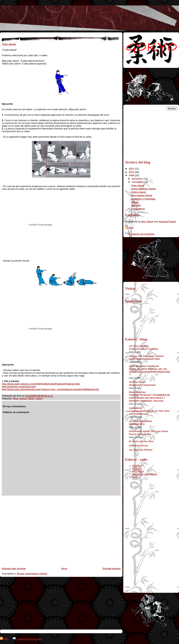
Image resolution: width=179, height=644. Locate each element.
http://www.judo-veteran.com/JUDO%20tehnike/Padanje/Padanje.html (41, 384)
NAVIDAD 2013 (137, 424)
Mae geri (136, 205)
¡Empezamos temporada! (142, 385)
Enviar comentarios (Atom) (32, 574)
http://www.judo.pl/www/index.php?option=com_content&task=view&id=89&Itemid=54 (50, 389)
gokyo (23, 398)
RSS (131, 228)
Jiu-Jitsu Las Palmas (141, 450)
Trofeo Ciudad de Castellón (144, 349)
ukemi (39, 398)
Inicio (64, 569)
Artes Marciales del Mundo (144, 366)
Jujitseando (136, 408)
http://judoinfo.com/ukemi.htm (19, 387)
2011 (132, 169)
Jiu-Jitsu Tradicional (140, 421)
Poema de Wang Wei (140, 434)
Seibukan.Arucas (139, 446)
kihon (31, 398)
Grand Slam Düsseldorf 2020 (144, 359)
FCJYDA (137, 466)
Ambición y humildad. (143, 199)
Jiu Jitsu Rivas (137, 382)
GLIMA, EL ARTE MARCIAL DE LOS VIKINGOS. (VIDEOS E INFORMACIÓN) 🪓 (150, 372)
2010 (132, 172)
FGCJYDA (138, 471)
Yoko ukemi (9, 44)
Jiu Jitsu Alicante (139, 346)
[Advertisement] (34, 530)
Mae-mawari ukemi (142, 195)
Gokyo (135, 202)
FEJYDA (137, 469)
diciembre (138, 179)
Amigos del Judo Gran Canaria (146, 356)
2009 (132, 175)
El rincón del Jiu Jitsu (141, 441)
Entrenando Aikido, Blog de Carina (148, 431)
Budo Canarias (137, 392)
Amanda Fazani (167, 222)
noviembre (138, 182)
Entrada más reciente (14, 569)
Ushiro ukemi (138, 192)
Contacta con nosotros (142, 234)
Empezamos (138, 209)
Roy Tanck (147, 222)
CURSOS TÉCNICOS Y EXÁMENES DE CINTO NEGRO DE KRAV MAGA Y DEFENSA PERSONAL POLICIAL (150, 398)
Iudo (135, 477)
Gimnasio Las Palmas (145, 474)
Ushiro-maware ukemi (143, 189)
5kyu (16, 398)
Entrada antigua (112, 569)
